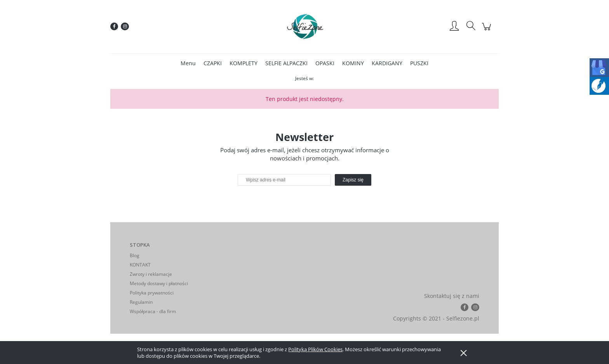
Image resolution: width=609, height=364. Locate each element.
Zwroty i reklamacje (151, 274)
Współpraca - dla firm (153, 311)
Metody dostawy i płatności (159, 283)
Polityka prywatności (152, 293)
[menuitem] (188, 63)
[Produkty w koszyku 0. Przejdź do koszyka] (488, 30)
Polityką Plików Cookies (315, 349)
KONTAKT (140, 265)
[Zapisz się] (353, 180)
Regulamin (141, 302)
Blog (135, 255)
